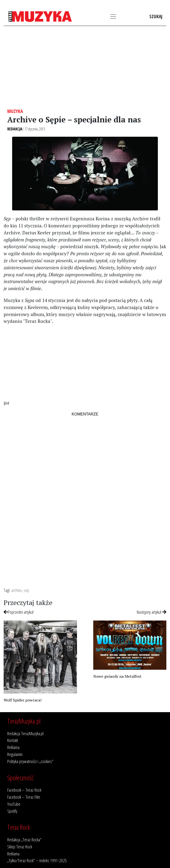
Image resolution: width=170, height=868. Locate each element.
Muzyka (15, 111)
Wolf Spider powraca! (23, 700)
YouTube (14, 804)
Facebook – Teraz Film (24, 797)
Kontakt (13, 740)
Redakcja (15, 129)
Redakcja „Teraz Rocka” (24, 840)
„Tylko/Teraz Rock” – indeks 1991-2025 (37, 860)
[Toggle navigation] (113, 16)
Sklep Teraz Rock (20, 847)
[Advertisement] (85, 67)
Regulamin (15, 754)
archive (16, 590)
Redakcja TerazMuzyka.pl (25, 733)
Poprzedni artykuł (19, 612)
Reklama (13, 747)
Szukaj (156, 16)
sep (26, 590)
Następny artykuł (152, 612)
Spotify (12, 811)
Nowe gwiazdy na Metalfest (117, 676)
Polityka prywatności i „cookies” (30, 761)
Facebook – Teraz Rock (24, 790)
